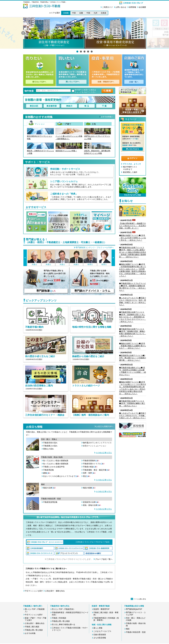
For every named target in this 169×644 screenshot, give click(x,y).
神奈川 (69, 106)
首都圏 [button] (66, 13)
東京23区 (34, 106)
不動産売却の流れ (50, 443)
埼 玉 (87, 106)
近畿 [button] (81, 13)
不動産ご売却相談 (59, 618)
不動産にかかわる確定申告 (54, 467)
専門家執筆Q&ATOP (134, 609)
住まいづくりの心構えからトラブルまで (61, 476)
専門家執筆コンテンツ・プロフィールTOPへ (95, 247)
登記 (87, 476)
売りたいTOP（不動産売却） (64, 609)
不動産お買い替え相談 (34, 630)
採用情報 (133, 7)
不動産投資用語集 (50, 502)
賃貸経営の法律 (91, 502)
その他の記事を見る (104, 453)
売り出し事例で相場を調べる (63, 624)
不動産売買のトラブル (94, 464)
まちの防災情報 (100, 638)
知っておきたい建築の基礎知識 (56, 464)
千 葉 (104, 106)
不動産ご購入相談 (32, 627)
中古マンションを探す (34, 591)
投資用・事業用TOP (102, 609)
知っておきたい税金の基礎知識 (56, 461)
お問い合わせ (121, 7)
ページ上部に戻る (138, 599)
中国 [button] (88, 13)
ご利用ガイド (107, 7)
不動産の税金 (90, 467)
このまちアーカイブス (102, 631)
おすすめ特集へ (107, 117)
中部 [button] (74, 13)
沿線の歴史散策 (100, 635)
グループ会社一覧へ (104, 559)
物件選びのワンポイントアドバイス (97, 443)
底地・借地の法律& (92, 505)
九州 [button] (95, 13)
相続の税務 (89, 488)
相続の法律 (50, 488)
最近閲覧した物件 (130, 172)
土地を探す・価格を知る (55, 591)
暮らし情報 (98, 628)
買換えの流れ (48, 449)
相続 (128, 629)
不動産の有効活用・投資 (136, 632)
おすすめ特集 (30, 633)
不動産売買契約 (91, 461)
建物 (47, 473)
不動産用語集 (48, 470)
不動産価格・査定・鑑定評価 (96, 470)
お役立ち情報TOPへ (105, 426)
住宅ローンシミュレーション (95, 446)
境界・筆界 (89, 473)
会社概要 (142, 7)
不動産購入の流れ (50, 446)
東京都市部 (52, 106)
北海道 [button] (103, 13)
